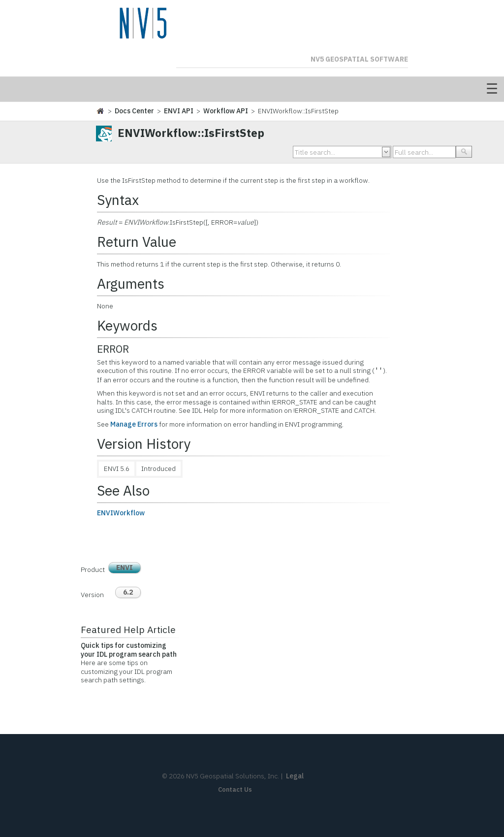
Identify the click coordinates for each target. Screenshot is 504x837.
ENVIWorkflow (121, 513)
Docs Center (134, 111)
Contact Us (235, 789)
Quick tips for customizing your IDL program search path (129, 650)
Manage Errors (134, 424)
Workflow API (226, 111)
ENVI (125, 568)
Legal (295, 776)
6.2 (128, 592)
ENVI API (179, 111)
